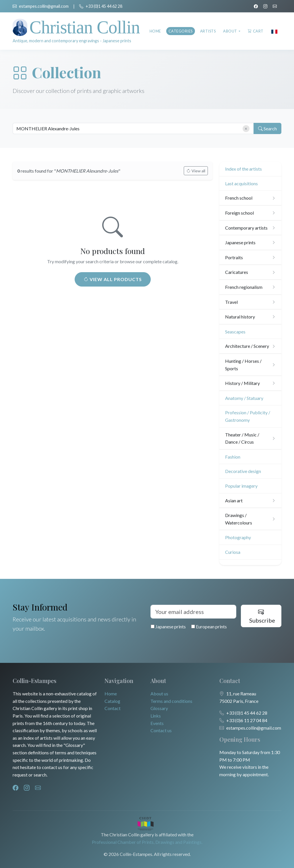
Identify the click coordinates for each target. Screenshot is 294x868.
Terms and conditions (171, 701)
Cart (256, 31)
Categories (181, 31)
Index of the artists (243, 169)
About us (159, 694)
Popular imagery (241, 486)
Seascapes (235, 332)
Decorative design (243, 471)
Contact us (161, 730)
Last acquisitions (241, 183)
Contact (113, 708)
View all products (113, 279)
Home (155, 31)
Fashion (233, 457)
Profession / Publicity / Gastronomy (248, 416)
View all (196, 171)
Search (267, 129)
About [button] (230, 31)
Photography (238, 537)
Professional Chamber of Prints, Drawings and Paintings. (147, 842)
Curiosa (233, 552)
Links (156, 716)
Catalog (112, 701)
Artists (208, 31)
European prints (209, 626)
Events (157, 723)
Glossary (159, 708)
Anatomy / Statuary (244, 398)
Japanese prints (168, 626)
